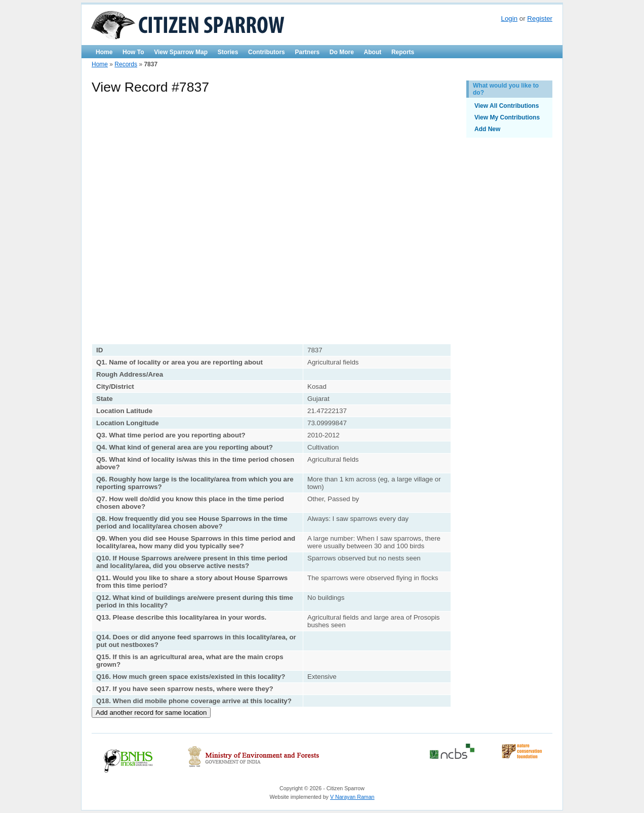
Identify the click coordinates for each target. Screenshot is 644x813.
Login (509, 18)
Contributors (267, 52)
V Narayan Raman (352, 797)
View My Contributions (507, 117)
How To (133, 52)
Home (104, 52)
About (373, 52)
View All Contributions (507, 106)
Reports (403, 52)
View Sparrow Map (181, 52)
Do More (342, 52)
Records (126, 64)
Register (540, 18)
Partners (307, 52)
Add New (487, 129)
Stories (228, 52)
